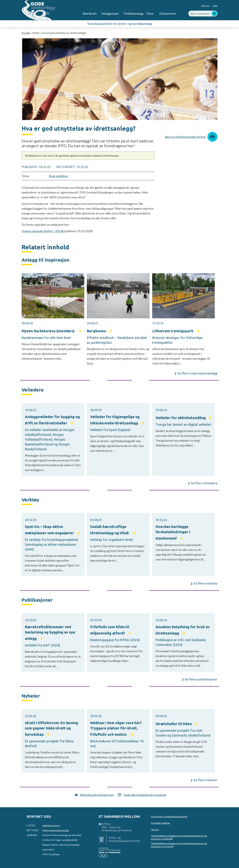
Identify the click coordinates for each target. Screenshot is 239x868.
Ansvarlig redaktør (160, 823)
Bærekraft (90, 13)
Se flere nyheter (206, 780)
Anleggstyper (110, 13)
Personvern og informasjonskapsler (169, 816)
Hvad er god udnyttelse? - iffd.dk (43, 231)
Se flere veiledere (204, 483)
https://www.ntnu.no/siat (56, 830)
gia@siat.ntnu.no (51, 825)
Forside (26, 33)
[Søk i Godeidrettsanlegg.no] (203, 14)
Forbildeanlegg (133, 13)
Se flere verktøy (206, 583)
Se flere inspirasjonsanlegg (198, 373)
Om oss (205, 6)
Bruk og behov (58, 176)
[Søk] (214, 14)
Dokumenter (168, 13)
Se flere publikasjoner (201, 679)
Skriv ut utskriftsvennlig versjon (185, 137)
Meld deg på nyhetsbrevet (97, 795)
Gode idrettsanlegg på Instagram (145, 795)
